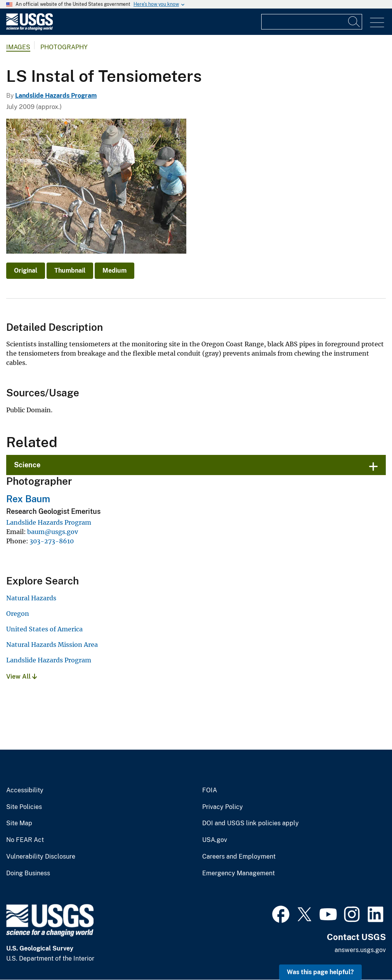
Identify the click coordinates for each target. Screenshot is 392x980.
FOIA (210, 790)
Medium (114, 270)
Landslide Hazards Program (56, 96)
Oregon (18, 614)
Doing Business (28, 873)
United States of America (44, 629)
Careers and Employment (239, 857)
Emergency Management (238, 873)
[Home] (29, 29)
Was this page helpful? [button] (320, 972)
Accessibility (25, 790)
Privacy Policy (223, 807)
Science (27, 465)
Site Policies (24, 807)
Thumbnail (70, 270)
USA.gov (215, 840)
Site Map (19, 823)
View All (22, 677)
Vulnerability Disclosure (41, 857)
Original (26, 270)
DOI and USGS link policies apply (251, 823)
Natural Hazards (31, 598)
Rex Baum (28, 499)
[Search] (354, 22)
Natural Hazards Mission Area (52, 645)
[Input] (312, 22)
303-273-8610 (52, 541)
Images (18, 47)
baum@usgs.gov (53, 532)
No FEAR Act (25, 840)
